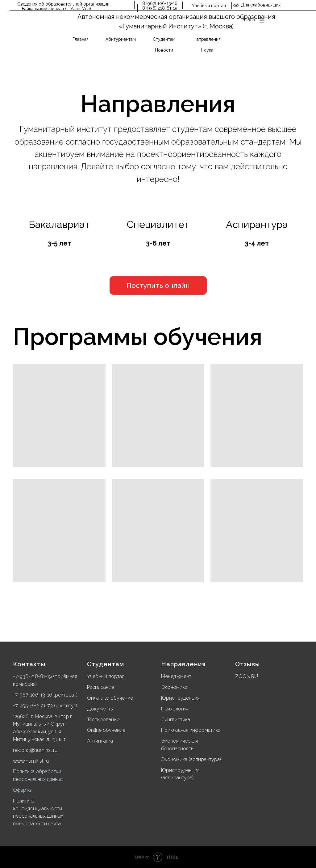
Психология (175, 709)
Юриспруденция (180, 698)
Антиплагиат (101, 741)
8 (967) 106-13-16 (160, 3)
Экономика (174, 687)
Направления (183, 664)
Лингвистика (176, 720)
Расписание (101, 687)
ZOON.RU (247, 676)
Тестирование (103, 720)
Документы (100, 709)
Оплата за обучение (110, 698)
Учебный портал (209, 6)
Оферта (22, 790)
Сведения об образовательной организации (63, 4)
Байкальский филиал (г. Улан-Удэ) (56, 9)
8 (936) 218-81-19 (160, 8)
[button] (158, 285)
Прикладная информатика (191, 730)
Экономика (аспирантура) (191, 759)
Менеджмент (176, 676)
